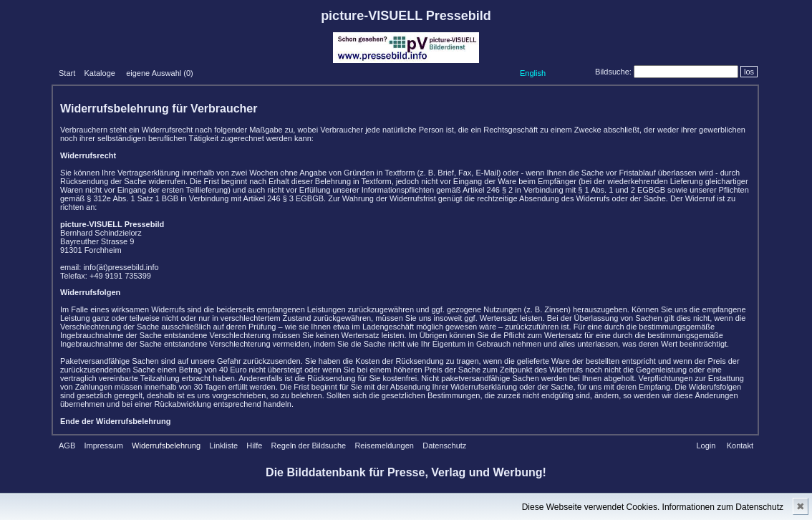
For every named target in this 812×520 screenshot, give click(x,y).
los (749, 72)
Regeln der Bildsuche (309, 446)
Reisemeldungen (384, 446)
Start (67, 73)
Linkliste (223, 446)
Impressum (103, 446)
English (533, 73)
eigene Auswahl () (160, 73)
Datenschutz (444, 446)
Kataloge (99, 73)
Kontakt (740, 446)
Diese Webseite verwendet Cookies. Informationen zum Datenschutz (653, 507)
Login (706, 446)
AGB (67, 446)
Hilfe (254, 446)
